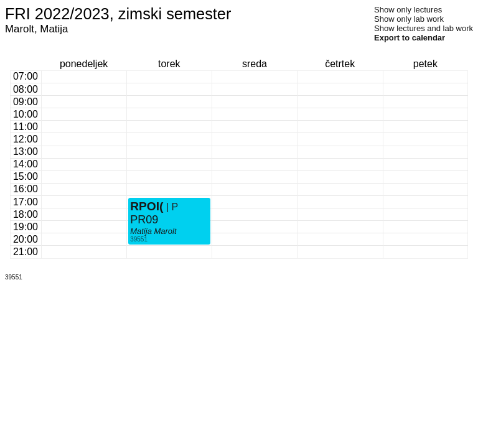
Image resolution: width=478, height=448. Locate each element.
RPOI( (147, 206)
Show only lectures (408, 10)
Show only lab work (409, 19)
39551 (139, 239)
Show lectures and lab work (424, 28)
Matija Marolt (153, 231)
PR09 (144, 220)
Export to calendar (410, 38)
